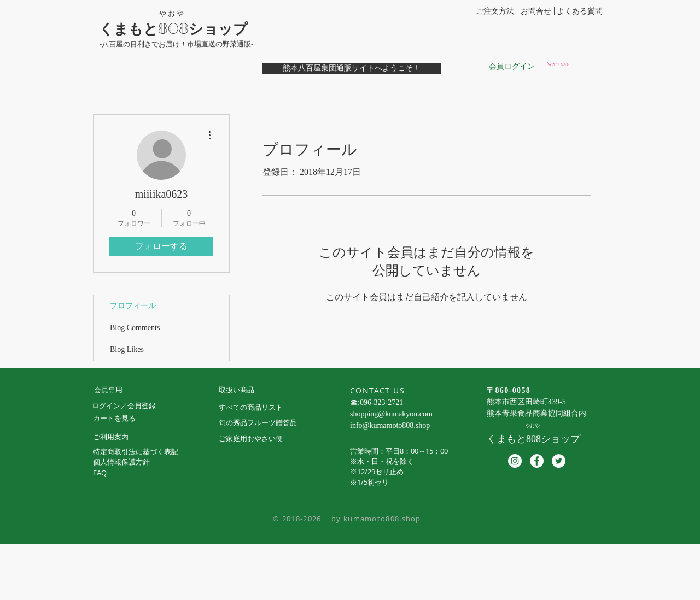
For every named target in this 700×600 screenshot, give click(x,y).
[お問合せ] (536, 11)
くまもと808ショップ (173, 29)
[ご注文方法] (495, 11)
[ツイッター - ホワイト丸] (559, 461)
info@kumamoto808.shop (390, 425)
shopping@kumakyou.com (391, 414)
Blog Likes (127, 349)
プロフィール (133, 306)
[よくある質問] (580, 11)
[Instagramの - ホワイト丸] (515, 461)
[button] (574, 64)
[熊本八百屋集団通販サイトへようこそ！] (352, 68)
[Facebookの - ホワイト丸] (537, 461)
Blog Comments (135, 328)
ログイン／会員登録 (124, 405)
